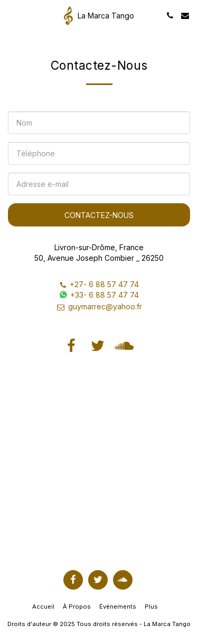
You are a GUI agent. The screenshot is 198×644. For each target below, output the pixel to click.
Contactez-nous (99, 215)
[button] (12, 15)
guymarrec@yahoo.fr (99, 306)
